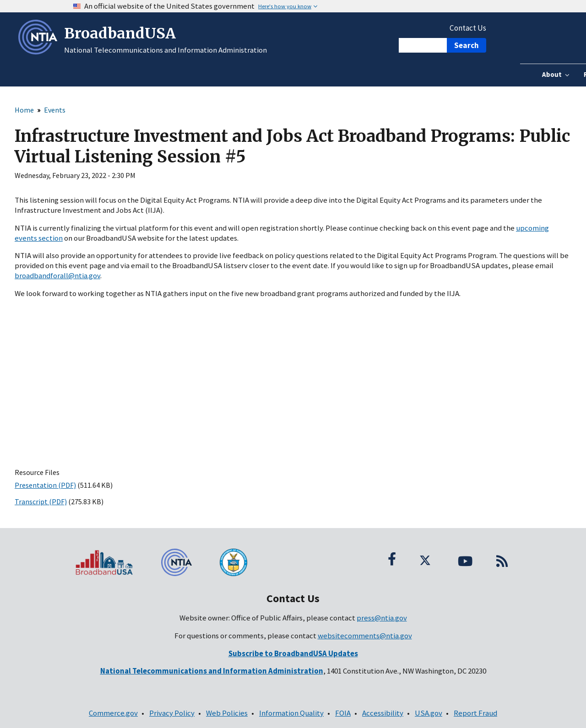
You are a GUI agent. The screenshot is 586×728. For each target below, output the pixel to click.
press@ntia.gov (382, 618)
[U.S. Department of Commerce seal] (256, 562)
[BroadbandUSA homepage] (110, 562)
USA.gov (429, 713)
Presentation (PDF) (45, 485)
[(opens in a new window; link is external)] (293, 653)
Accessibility (383, 713)
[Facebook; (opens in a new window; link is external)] (392, 559)
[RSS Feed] (502, 559)
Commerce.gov (113, 713)
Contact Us (468, 28)
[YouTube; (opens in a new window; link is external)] (465, 559)
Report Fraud (475, 713)
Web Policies (227, 713)
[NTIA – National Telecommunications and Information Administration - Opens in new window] (40, 52)
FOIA (343, 713)
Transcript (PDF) (41, 502)
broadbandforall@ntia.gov (57, 275)
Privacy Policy (172, 713)
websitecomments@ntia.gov (365, 636)
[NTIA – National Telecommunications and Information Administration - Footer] (183, 562)
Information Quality (291, 713)
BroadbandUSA (120, 33)
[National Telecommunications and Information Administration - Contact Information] (212, 671)
